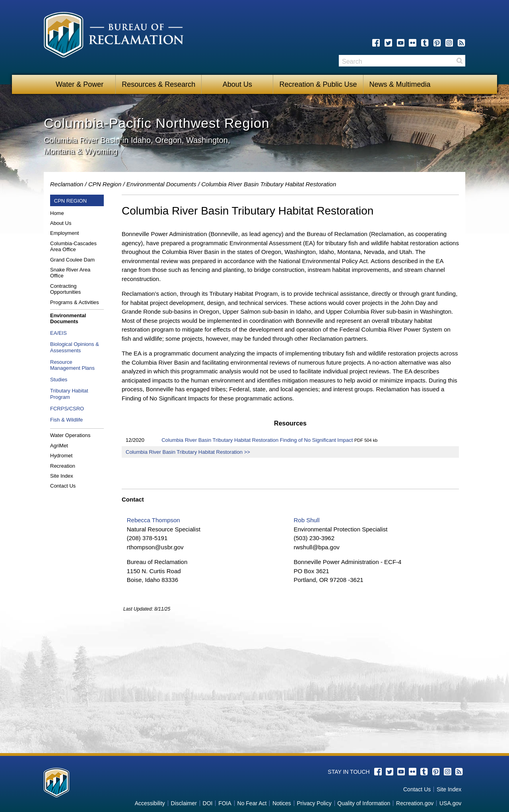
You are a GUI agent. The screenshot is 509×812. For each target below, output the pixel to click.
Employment (64, 233)
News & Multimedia (400, 84)
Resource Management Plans (72, 365)
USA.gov (450, 803)
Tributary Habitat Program (69, 394)
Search (459, 61)
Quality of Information (364, 803)
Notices (282, 803)
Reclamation (67, 184)
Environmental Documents (161, 184)
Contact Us (63, 486)
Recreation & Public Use (318, 84)
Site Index (62, 476)
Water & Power (80, 84)
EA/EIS (58, 333)
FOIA (225, 803)
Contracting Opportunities (65, 289)
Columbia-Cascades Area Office (73, 247)
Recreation (63, 466)
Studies (59, 380)
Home (57, 213)
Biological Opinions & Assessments (75, 347)
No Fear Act (252, 803)
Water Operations (70, 435)
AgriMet (59, 446)
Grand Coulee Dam (72, 260)
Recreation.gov (415, 803)
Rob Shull (306, 520)
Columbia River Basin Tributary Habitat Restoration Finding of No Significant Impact (257, 440)
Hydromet (61, 456)
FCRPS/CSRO (67, 409)
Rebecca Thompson (153, 520)
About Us (237, 84)
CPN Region (105, 184)
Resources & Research (158, 84)
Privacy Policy (314, 803)
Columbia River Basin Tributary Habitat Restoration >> (188, 452)
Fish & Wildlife (66, 420)
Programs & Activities (75, 302)
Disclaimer (184, 803)
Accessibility (150, 803)
